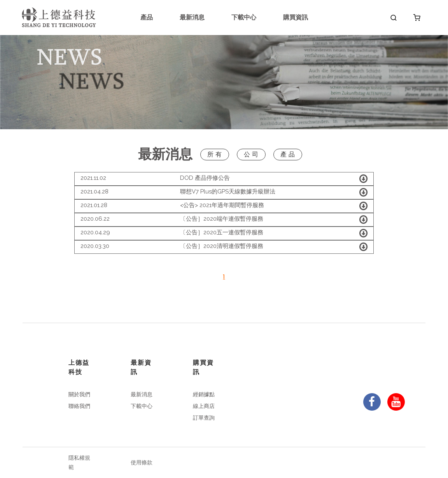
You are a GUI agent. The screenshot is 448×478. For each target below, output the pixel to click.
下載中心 (244, 17)
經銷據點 (204, 394)
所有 (215, 154)
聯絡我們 (79, 406)
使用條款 (142, 462)
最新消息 (192, 17)
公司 (252, 154)
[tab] (224, 179)
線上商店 (204, 406)
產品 (147, 17)
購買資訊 (296, 17)
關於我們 (79, 394)
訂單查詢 (204, 418)
